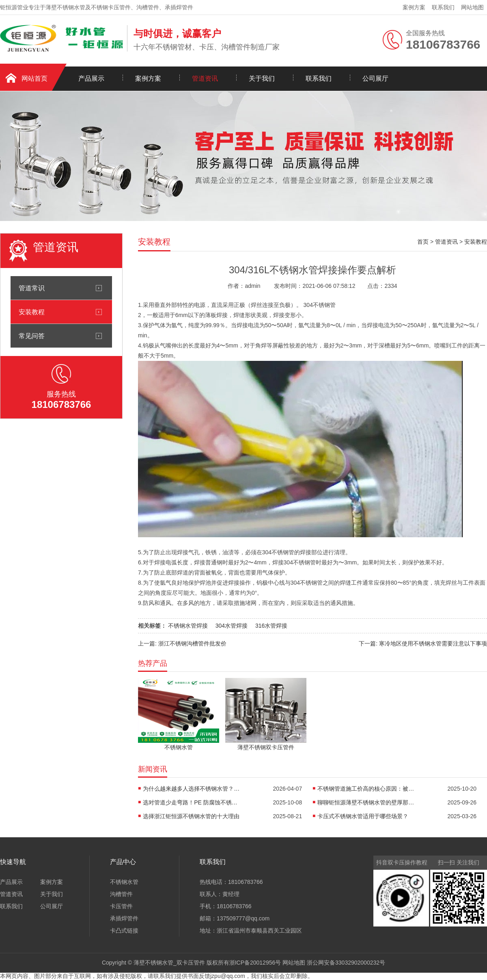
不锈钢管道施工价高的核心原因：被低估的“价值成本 (366, 789)
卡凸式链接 (124, 931)
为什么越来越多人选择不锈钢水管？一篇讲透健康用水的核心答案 (192, 789)
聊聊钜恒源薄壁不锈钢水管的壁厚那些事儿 (366, 802)
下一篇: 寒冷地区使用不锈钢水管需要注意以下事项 (423, 643)
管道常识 (32, 288)
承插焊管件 (124, 918)
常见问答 (32, 336)
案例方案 (414, 7)
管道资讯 (205, 78)
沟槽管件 (121, 894)
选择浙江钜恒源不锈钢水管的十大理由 (191, 816)
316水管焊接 (271, 626)
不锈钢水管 (124, 882)
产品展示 (91, 78)
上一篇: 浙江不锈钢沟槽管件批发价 (182, 643)
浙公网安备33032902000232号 (346, 963)
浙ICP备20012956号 (255, 963)
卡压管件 (121, 906)
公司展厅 (375, 78)
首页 (423, 242)
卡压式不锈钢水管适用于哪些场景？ (363, 816)
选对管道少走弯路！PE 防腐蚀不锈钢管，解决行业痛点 (192, 802)
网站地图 (472, 7)
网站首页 (34, 78)
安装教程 (32, 312)
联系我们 (443, 7)
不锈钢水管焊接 (188, 626)
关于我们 (262, 78)
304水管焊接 (232, 626)
